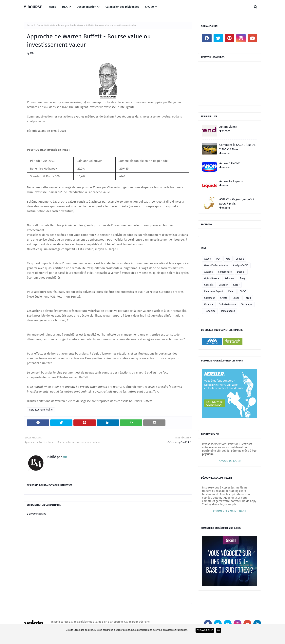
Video (231, 291)
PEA (218, 259)
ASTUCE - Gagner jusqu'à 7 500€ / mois (237, 202)
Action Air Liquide (231, 181)
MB (32, 53)
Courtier (223, 285)
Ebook (236, 298)
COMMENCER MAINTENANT (230, 511)
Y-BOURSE (33, 7)
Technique (247, 304)
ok (218, 630)
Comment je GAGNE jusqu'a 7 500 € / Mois (237, 147)
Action (208, 259)
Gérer (236, 285)
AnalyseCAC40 (241, 265)
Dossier (241, 272)
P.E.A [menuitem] (65, 7)
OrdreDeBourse (227, 304)
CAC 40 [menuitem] (149, 7)
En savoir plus (205, 630)
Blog (242, 278)
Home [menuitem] (53, 7)
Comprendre (225, 272)
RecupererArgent (214, 291)
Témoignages (228, 311)
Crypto (224, 298)
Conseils (209, 285)
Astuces (209, 272)
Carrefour (210, 298)
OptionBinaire (212, 278)
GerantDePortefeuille (49, 26)
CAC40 (243, 291)
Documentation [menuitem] (86, 7)
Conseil (240, 259)
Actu (228, 259)
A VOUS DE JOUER (230, 461)
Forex (248, 298)
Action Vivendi (229, 127)
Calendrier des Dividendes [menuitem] (122, 7)
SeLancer (230, 278)
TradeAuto (210, 311)
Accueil (31, 26)
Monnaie (209, 304)
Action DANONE (230, 163)
